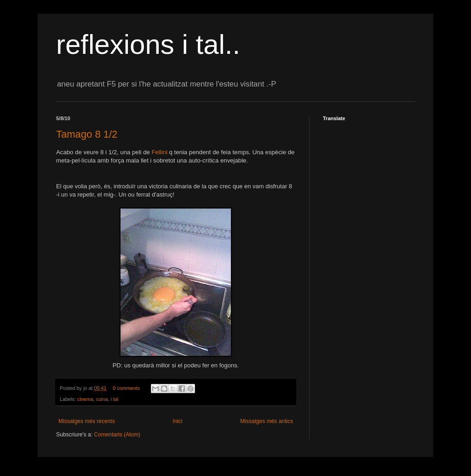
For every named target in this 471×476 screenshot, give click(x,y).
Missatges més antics (267, 421)
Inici (177, 421)
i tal (114, 399)
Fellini (159, 152)
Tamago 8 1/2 (87, 134)
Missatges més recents (87, 421)
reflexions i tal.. (148, 44)
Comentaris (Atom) (117, 435)
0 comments (126, 388)
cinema (85, 399)
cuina (102, 399)
